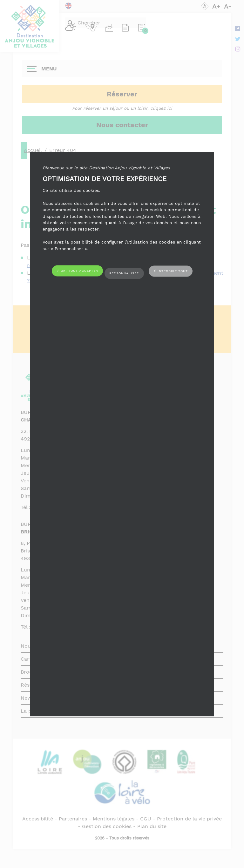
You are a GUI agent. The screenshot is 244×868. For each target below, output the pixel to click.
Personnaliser (124, 273)
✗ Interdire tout (171, 271)
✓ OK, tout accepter (77, 271)
